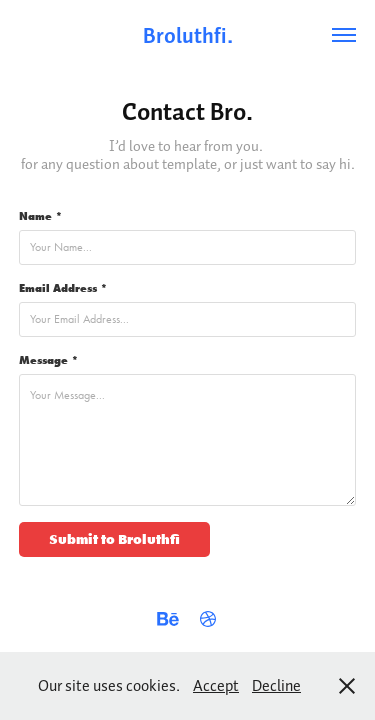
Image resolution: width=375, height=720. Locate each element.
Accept (216, 685)
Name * (41, 216)
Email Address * (63, 288)
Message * (49, 360)
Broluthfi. (188, 35)
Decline (276, 685)
